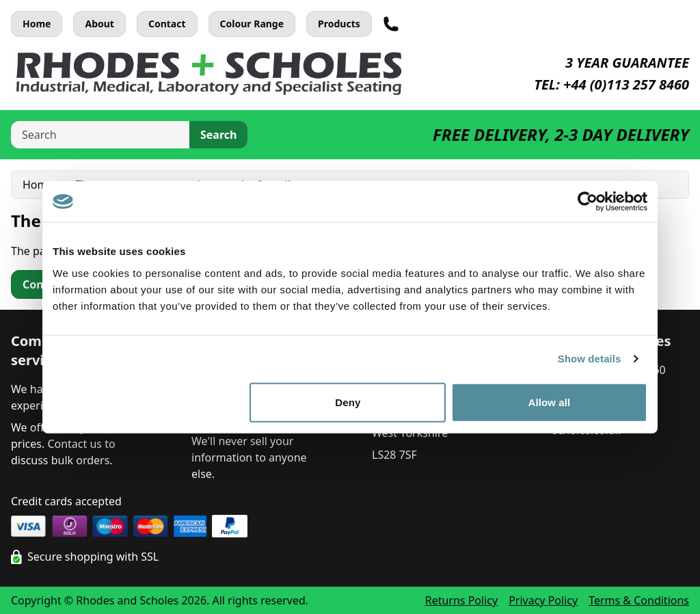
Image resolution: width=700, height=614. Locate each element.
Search (218, 135)
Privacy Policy (543, 600)
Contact (167, 24)
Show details (590, 359)
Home (37, 24)
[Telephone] (391, 24)
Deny (348, 402)
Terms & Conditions (639, 600)
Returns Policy (461, 600)
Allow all (550, 402)
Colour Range (252, 24)
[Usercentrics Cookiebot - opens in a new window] (588, 202)
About (99, 24)
